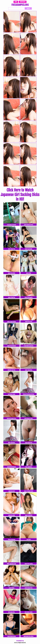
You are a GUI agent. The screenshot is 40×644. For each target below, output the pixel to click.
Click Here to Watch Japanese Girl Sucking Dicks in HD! (20, 195)
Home (16, 2)
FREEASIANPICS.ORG (20, 5)
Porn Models (23, 2)
